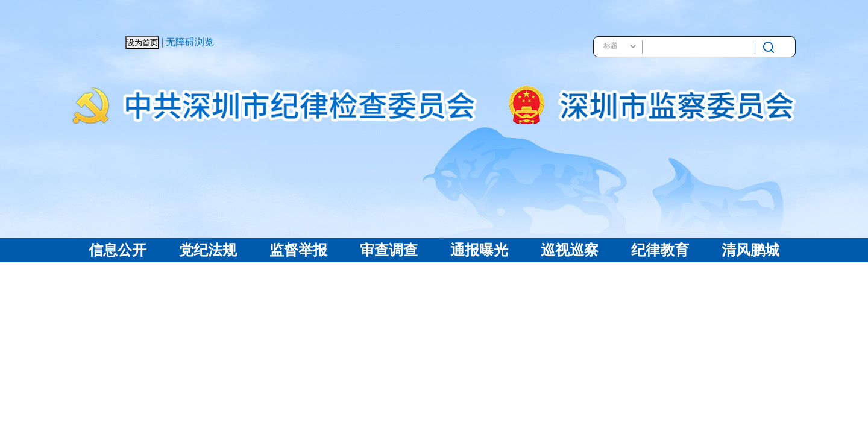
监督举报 (298, 250)
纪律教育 (660, 250)
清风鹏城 (750, 250)
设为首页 (142, 42)
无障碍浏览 (190, 42)
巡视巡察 (570, 250)
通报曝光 (479, 250)
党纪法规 (208, 250)
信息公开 (118, 250)
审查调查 (389, 250)
